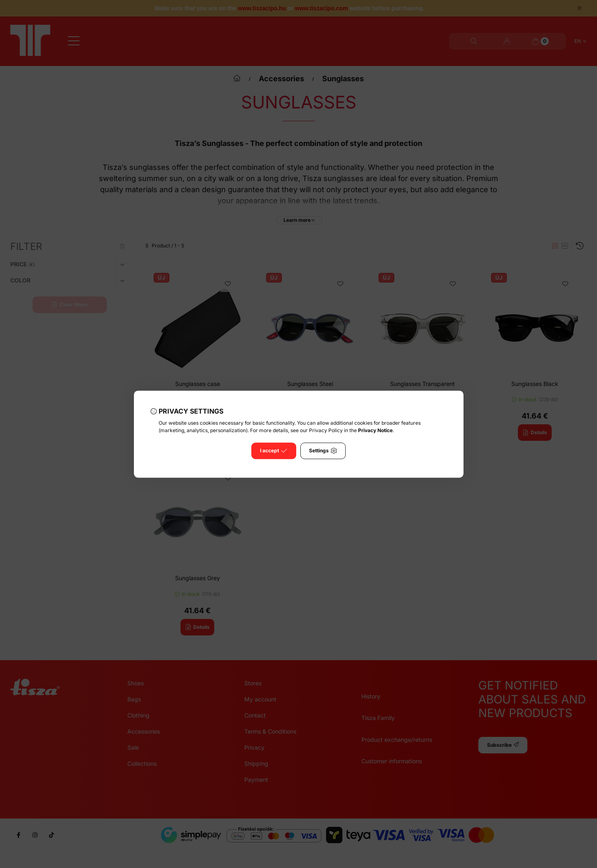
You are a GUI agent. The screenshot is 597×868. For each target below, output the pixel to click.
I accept (274, 451)
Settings (323, 451)
